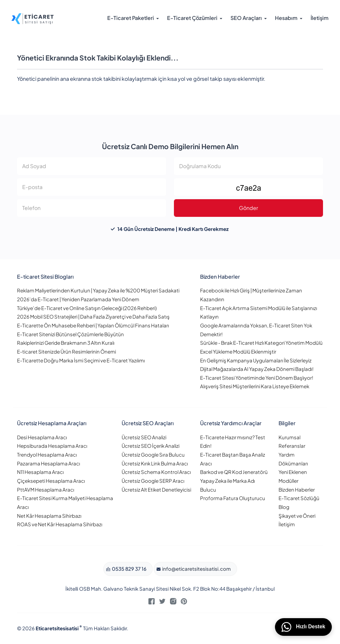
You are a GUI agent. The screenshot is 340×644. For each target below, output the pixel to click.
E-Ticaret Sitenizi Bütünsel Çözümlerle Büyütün (70, 334)
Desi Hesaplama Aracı (42, 437)
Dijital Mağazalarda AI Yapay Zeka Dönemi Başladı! (257, 369)
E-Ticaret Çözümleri (192, 18)
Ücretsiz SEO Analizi (144, 437)
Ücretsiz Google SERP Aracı (153, 481)
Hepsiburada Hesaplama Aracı (52, 446)
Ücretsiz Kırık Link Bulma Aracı (155, 463)
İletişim (320, 18)
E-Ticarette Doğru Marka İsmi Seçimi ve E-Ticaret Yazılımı (81, 360)
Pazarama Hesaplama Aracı (49, 463)
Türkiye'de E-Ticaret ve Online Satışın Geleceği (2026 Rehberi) (87, 308)
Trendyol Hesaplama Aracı (47, 454)
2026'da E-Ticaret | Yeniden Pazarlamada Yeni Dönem (78, 299)
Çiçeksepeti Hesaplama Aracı (51, 481)
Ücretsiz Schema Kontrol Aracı (156, 472)
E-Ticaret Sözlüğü (299, 498)
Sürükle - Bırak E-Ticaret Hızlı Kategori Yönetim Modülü (261, 343)
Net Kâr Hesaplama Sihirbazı (49, 516)
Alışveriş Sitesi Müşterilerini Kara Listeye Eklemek (255, 386)
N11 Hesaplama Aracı (40, 472)
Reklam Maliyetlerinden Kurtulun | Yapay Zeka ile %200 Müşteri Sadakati (98, 290)
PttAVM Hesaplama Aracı (46, 489)
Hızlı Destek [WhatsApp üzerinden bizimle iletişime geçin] (303, 627)
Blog (284, 507)
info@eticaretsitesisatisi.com (196, 569)
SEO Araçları (246, 18)
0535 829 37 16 (129, 569)
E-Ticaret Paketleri (131, 18)
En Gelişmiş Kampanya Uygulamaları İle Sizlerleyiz (256, 360)
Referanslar (292, 446)
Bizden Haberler (297, 489)
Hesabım (286, 18)
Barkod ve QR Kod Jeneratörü (234, 472)
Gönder (248, 208)
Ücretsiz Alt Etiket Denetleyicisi (156, 489)
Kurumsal (289, 437)
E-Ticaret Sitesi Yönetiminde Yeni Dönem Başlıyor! (257, 378)
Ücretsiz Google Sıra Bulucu (153, 454)
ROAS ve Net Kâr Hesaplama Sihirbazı (60, 524)
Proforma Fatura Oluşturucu (233, 498)
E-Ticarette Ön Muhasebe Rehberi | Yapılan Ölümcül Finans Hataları (93, 325)
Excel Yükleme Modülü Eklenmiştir (238, 351)
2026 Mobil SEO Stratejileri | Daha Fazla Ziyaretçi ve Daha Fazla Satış (93, 316)
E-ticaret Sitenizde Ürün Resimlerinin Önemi (67, 351)
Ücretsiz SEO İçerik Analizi (151, 446)
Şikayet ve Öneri (297, 516)
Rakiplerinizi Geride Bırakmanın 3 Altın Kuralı (66, 343)
